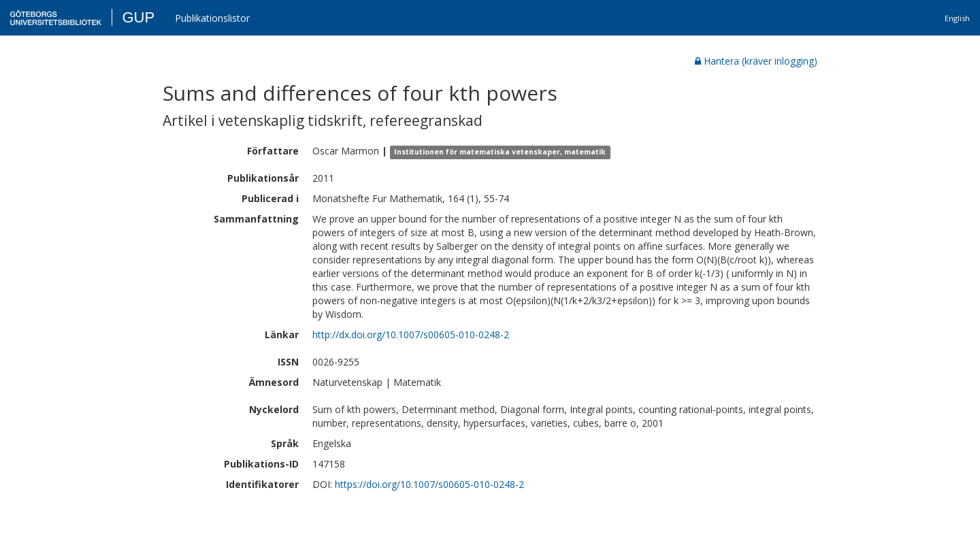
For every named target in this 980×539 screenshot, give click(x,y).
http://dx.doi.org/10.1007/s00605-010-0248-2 (411, 334)
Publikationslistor (212, 18)
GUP (138, 17)
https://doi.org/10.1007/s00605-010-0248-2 (429, 484)
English (957, 18)
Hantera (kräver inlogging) (756, 61)
